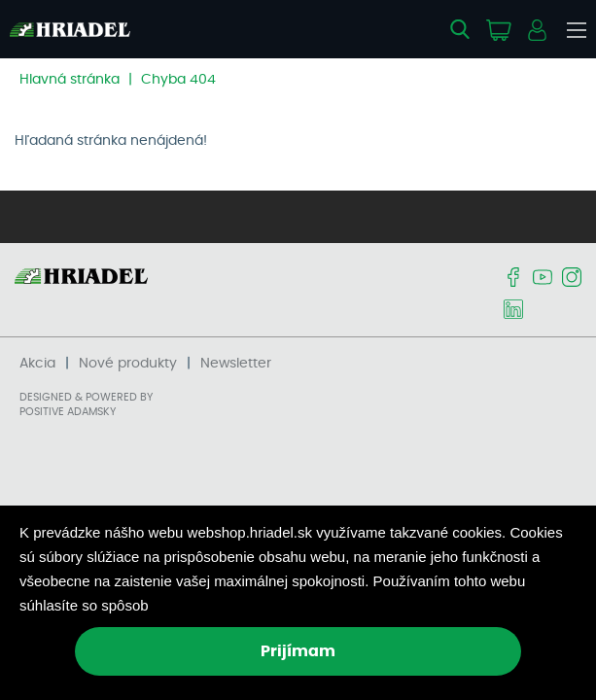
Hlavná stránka (70, 80)
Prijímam (298, 651)
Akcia (37, 364)
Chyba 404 (178, 80)
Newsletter (236, 364)
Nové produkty (128, 364)
